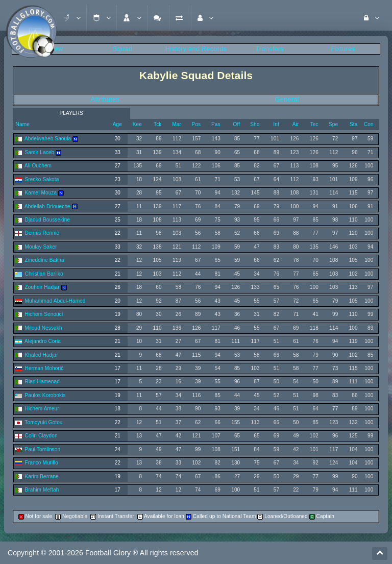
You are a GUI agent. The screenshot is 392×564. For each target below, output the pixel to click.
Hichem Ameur (42, 409)
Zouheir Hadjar (42, 287)
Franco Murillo (42, 463)
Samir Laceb (40, 152)
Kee (137, 124)
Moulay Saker (41, 247)
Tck (157, 124)
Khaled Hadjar (42, 355)
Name (22, 124)
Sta (353, 124)
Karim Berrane (42, 476)
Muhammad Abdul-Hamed (55, 301)
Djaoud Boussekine (48, 220)
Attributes (105, 99)
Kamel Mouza (41, 193)
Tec (314, 124)
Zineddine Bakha (45, 260)
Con (369, 124)
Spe (333, 124)
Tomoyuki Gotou (43, 422)
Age (117, 124)
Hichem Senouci (44, 314)
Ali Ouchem (38, 166)
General (287, 99)
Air (296, 124)
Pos (197, 124)
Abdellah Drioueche (47, 206)
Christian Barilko (44, 274)
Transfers (269, 49)
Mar (177, 124)
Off (236, 124)
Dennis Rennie (42, 233)
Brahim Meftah (42, 490)
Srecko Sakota (42, 179)
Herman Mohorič (44, 368)
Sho (255, 124)
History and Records (196, 49)
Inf (276, 124)
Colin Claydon (41, 436)
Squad (122, 49)
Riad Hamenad (42, 382)
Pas (216, 124)
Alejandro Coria (43, 341)
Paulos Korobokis (45, 395)
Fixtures (343, 49)
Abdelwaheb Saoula (48, 139)
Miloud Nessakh (44, 328)
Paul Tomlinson (43, 449)
